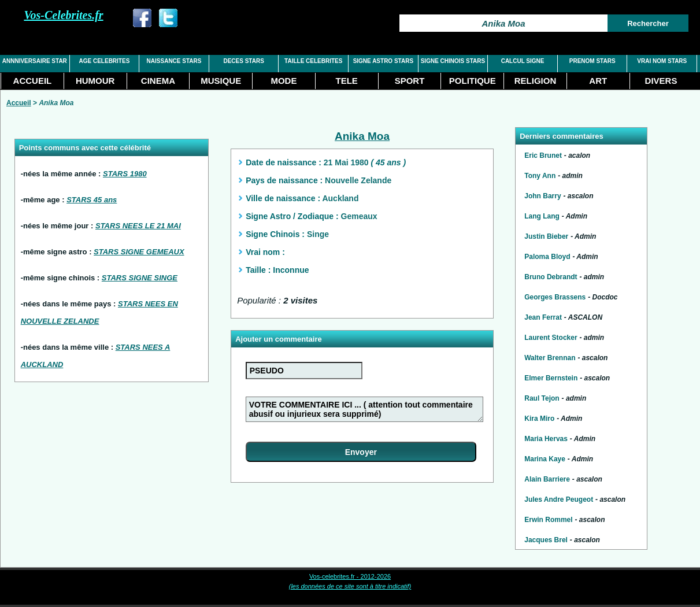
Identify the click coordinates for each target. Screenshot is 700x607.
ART (598, 81)
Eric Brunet (543, 156)
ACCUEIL (33, 81)
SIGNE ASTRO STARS (383, 61)
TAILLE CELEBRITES (313, 61)
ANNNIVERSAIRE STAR (35, 61)
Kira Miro (539, 419)
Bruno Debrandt (551, 277)
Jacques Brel (546, 540)
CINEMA (158, 81)
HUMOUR (95, 81)
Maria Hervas (546, 439)
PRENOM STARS (592, 61)
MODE (284, 81)
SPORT (410, 81)
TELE (347, 81)
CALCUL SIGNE (523, 61)
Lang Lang (542, 216)
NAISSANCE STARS (174, 61)
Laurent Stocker (551, 338)
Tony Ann (540, 176)
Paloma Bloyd (547, 257)
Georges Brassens (555, 297)
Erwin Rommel (548, 520)
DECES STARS (243, 61)
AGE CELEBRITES (105, 61)
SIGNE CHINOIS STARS (453, 61)
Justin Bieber (546, 236)
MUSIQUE (221, 81)
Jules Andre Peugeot (559, 499)
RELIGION (536, 81)
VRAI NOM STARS (662, 61)
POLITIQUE (473, 81)
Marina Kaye (545, 459)
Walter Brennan (550, 358)
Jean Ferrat (543, 317)
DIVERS (661, 81)
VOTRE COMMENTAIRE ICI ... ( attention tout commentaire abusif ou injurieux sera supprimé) (364, 409)
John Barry (542, 196)
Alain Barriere (547, 479)
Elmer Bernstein (551, 378)
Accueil (19, 103)
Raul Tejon (542, 398)
